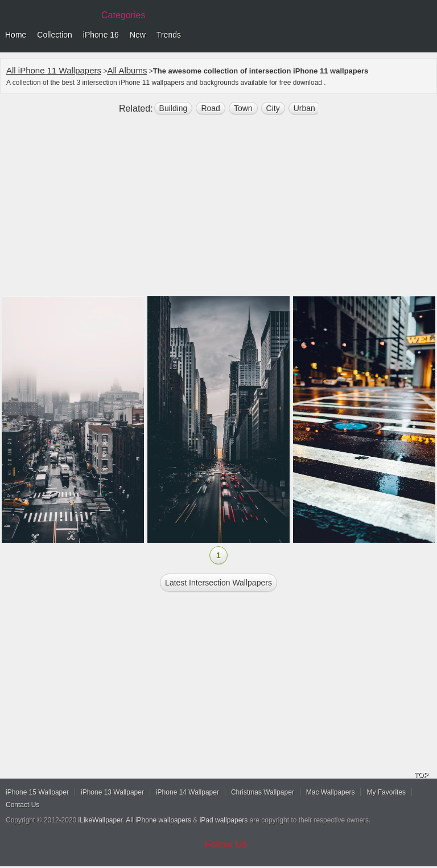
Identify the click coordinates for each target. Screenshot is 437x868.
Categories (123, 15)
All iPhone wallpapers (158, 820)
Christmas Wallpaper (263, 792)
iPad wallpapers (224, 820)
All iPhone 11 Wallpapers (54, 70)
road (210, 108)
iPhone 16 (101, 35)
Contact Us (22, 805)
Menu (426, 35)
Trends (169, 35)
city (273, 108)
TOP (421, 775)
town (243, 108)
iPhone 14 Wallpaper (187, 792)
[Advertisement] (218, 210)
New (138, 35)
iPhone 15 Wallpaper (37, 792)
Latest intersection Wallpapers (218, 583)
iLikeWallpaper (101, 820)
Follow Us (226, 844)
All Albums (127, 70)
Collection (54, 35)
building (174, 108)
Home (16, 35)
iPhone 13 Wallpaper (112, 792)
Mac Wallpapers (331, 792)
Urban (304, 108)
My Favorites (386, 792)
